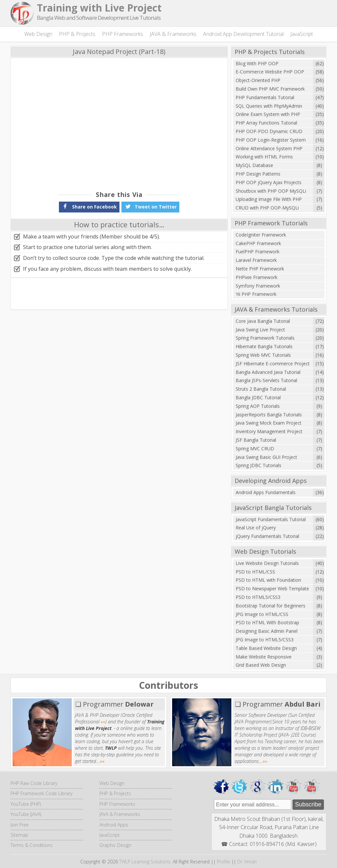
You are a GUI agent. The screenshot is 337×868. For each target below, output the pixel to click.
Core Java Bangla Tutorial (263, 321)
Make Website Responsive (264, 657)
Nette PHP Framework (260, 269)
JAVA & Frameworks (173, 34)
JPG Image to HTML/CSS (262, 614)
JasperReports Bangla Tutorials (269, 415)
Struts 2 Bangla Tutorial (261, 389)
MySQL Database (254, 165)
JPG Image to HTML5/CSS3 (265, 640)
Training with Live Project (99, 8)
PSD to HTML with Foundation (268, 580)
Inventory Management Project (269, 431)
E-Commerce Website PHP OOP (270, 72)
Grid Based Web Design (261, 665)
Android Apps (114, 825)
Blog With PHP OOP (257, 63)
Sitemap (19, 835)
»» (103, 722)
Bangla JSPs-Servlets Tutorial (266, 380)
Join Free (20, 825)
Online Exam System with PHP (268, 114)
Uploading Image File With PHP (269, 199)
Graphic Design (115, 845)
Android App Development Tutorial (243, 34)
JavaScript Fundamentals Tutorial (271, 519)
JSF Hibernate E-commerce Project (273, 364)
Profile (223, 862)
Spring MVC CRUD (255, 448)
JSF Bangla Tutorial (256, 440)
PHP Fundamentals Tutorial (265, 97)
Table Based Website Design (266, 648)
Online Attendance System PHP (269, 148)
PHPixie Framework (257, 277)
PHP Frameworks (123, 34)
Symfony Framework (258, 286)
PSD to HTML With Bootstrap (267, 622)
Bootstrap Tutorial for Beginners (271, 606)
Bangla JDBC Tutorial (258, 397)
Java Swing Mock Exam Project (269, 423)
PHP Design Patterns (258, 174)
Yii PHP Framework (256, 294)
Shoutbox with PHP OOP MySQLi (271, 191)
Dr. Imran (247, 862)
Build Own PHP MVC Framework (270, 89)
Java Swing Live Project (260, 330)
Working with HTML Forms (264, 157)
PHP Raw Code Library (34, 783)
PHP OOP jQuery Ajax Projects (269, 182)
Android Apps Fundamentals (266, 492)
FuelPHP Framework (258, 252)
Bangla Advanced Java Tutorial (268, 372)
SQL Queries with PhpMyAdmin (269, 106)
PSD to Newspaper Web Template (272, 588)
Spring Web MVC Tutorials (263, 355)
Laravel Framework (256, 260)
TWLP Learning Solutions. (145, 862)
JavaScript (302, 34)
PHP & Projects (77, 34)
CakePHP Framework (258, 243)
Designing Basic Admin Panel (267, 631)
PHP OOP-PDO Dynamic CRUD (269, 131)
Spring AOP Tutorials (258, 406)
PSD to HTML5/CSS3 (258, 597)
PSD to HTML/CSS (255, 572)
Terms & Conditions (32, 845)
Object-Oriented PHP (258, 80)
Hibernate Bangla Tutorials (264, 346)
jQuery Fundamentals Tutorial (267, 536)
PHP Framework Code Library (41, 793)
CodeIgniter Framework (261, 235)
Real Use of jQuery (256, 528)
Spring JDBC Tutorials (259, 465)
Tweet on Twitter (150, 206)
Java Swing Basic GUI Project (266, 457)
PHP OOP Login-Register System (271, 140)
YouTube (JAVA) (26, 814)
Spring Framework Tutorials (265, 338)
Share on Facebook (89, 206)
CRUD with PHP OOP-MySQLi (267, 208)
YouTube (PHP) (26, 804)
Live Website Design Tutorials (267, 563)
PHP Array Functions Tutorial (266, 123)
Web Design (38, 34)
